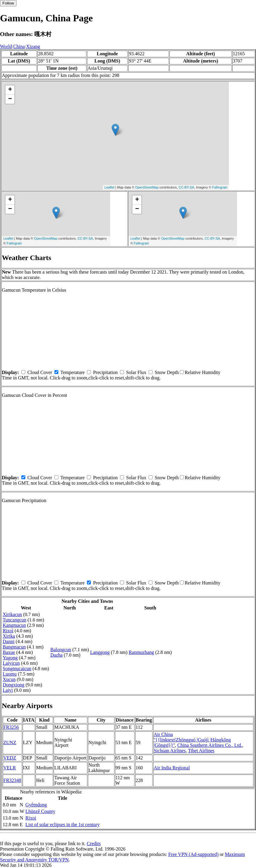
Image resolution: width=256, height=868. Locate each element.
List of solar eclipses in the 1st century (63, 825)
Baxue (9, 652)
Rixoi (8, 631)
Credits (94, 843)
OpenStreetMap (147, 187)
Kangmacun (14, 625)
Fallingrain (220, 187)
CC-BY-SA (187, 187)
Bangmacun (14, 647)
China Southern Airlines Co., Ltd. (210, 745)
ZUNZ (10, 742)
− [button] (10, 99)
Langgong (100, 652)
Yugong (10, 658)
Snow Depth (167, 372)
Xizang (33, 46)
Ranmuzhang (141, 652)
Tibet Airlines (201, 751)
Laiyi (8, 690)
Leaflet (109, 187)
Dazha (56, 655)
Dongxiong (14, 685)
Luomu (10, 674)
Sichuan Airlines (170, 751)
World (6, 46)
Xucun (9, 679)
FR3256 (11, 727)
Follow (8, 3)
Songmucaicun (17, 669)
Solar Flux (136, 372)
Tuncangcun (15, 620)
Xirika (9, 636)
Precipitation (105, 372)
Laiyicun (11, 663)
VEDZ (10, 758)
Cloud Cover (40, 372)
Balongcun (61, 650)
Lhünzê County (40, 811)
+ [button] (10, 90)
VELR (10, 768)
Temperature (73, 372)
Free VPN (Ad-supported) (193, 854)
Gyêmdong (36, 805)
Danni (9, 641)
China (19, 46)
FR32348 (12, 780)
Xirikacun (12, 614)
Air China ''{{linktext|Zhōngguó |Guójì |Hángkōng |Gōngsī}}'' (192, 740)
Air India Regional (172, 768)
